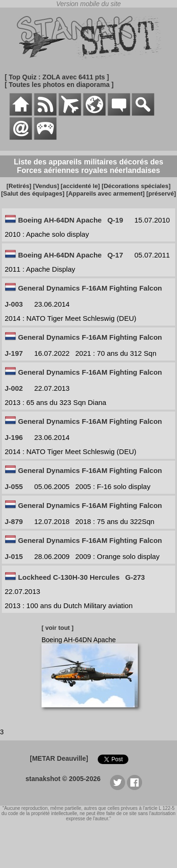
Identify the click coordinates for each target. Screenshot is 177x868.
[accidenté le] (80, 186)
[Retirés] (19, 186)
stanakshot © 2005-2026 (63, 779)
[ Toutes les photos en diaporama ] (59, 85)
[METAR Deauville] (59, 758)
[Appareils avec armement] (105, 193)
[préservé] (161, 193)
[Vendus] (46, 186)
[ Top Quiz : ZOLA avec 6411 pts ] (57, 77)
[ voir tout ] (58, 628)
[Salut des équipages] (33, 193)
